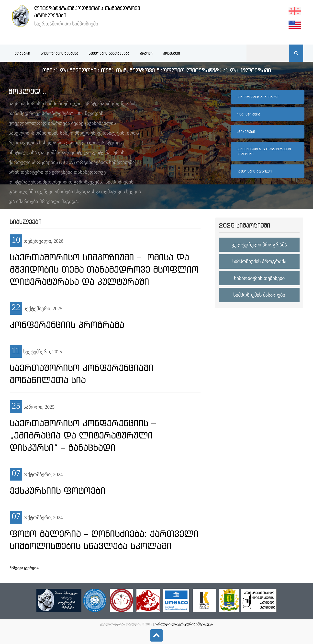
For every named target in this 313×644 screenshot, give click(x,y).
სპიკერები (246, 132)
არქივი (146, 53)
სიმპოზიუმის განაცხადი (258, 97)
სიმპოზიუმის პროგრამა (259, 261)
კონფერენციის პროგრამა (67, 325)
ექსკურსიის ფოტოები (58, 491)
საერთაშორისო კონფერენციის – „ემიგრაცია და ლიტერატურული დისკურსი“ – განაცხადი (83, 435)
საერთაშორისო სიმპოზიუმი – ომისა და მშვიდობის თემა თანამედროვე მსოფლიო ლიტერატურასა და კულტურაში (104, 269)
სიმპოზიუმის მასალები (259, 295)
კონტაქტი (172, 53)
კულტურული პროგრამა (259, 245)
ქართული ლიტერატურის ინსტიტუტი (184, 624)
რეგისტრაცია (248, 114)
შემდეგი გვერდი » (24, 568)
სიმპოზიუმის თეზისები (259, 278)
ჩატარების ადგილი (254, 171)
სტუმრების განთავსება (109, 53)
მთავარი (22, 53)
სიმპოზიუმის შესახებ (60, 53)
